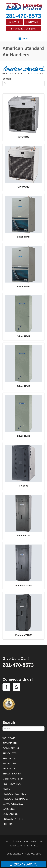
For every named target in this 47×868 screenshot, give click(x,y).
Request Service (14, 794)
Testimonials (12, 784)
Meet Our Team (13, 779)
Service (14, 22)
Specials (9, 758)
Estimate (33, 22)
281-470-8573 (23, 16)
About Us (9, 769)
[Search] (23, 729)
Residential (11, 743)
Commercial (11, 748)
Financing (9, 763)
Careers (9, 809)
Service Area (12, 774)
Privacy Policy (13, 819)
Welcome (9, 738)
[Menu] (24, 38)
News (6, 789)
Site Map (8, 824)
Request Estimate (15, 799)
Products (10, 753)
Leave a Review (13, 804)
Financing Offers (23, 29)
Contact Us (11, 814)
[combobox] (23, 83)
